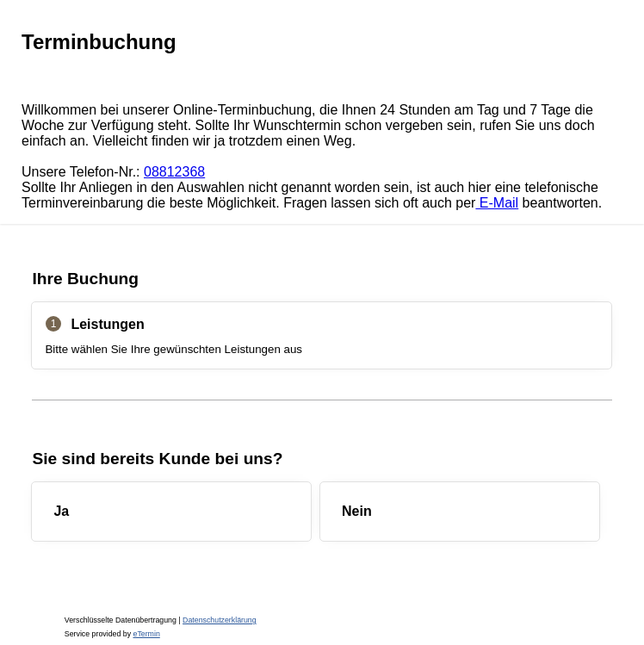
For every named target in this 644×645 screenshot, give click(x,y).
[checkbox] (171, 512)
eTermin (147, 634)
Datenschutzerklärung (220, 620)
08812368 (174, 172)
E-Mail (497, 203)
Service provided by (112, 634)
